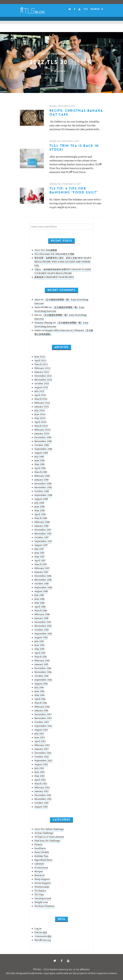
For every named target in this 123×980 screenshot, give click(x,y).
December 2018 (43, 484)
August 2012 (41, 764)
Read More (62, 71)
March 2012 (41, 784)
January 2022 (42, 372)
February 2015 (42, 661)
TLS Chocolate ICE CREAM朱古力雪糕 (54, 254)
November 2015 (43, 626)
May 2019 (40, 464)
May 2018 (40, 511)
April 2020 (40, 422)
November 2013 (43, 718)
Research (39, 875)
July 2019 (39, 457)
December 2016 (43, 576)
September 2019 (43, 449)
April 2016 (40, 607)
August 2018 (41, 499)
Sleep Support (42, 879)
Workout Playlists (44, 906)
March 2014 (41, 703)
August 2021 (41, 387)
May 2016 (40, 603)
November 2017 (43, 534)
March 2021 (41, 399)
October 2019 (42, 445)
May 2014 (39, 695)
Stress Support (43, 883)
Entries (41, 932)
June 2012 (40, 772)
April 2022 (40, 360)
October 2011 (41, 803)
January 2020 (42, 434)
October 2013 (42, 722)
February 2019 (42, 476)
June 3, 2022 (76, 54)
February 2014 (42, 707)
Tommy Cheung (43, 323)
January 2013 (41, 749)
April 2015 (40, 653)
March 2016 (41, 611)
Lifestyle (39, 864)
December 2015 (43, 622)
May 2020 (40, 418)
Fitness (38, 845)
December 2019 (43, 437)
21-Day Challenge (44, 833)
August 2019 (41, 453)
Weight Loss (55, 141)
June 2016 (40, 599)
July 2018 (39, 503)
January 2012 (42, 791)
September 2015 (43, 634)
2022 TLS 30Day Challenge (55, 54)
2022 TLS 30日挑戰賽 (61, 62)
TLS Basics (40, 891)
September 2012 (43, 761)
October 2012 (42, 757)
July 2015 (39, 641)
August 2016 (41, 591)
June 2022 (40, 357)
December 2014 (43, 668)
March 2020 (41, 426)
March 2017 (41, 564)
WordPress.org (43, 940)
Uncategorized (43, 898)
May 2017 (39, 557)
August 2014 (41, 684)
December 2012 (43, 753)
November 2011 (43, 799)
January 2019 (41, 480)
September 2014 (43, 680)
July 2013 (39, 734)
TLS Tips (39, 895)
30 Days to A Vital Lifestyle (49, 837)
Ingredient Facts (43, 860)
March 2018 (41, 518)
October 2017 (42, 537)
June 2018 (40, 507)
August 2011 (41, 807)
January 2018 (41, 526)
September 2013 (43, 726)
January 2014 (41, 711)
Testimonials (42, 887)
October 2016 (42, 584)
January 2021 (42, 407)
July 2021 (39, 391)
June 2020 (40, 414)
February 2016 (42, 614)
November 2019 (43, 441)
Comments (43, 936)
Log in (38, 929)
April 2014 (40, 699)
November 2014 (43, 672)
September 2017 (43, 541)
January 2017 (41, 572)
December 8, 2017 (67, 106)
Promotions (41, 868)
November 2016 (43, 580)
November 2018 (43, 487)
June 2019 (40, 461)
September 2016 (43, 587)
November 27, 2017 (72, 184)
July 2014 (39, 687)
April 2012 (40, 780)
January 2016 (41, 618)
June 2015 (39, 645)
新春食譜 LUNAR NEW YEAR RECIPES (54, 277)
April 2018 (40, 514)
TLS (86, 9)
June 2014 (39, 691)
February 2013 (42, 745)
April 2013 (40, 741)
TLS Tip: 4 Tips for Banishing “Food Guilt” (74, 191)
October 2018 (42, 491)
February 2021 (42, 403)
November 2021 (43, 380)
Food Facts (40, 848)
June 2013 (40, 737)
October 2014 (42, 676)
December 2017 (43, 530)
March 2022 (41, 364)
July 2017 (39, 549)
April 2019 (40, 468)
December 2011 (43, 795)
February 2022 (43, 368)
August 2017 (41, 545)
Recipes (53, 106)
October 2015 (42, 630)
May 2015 (39, 649)
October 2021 (42, 384)
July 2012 (39, 768)
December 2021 (43, 376)
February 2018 (42, 522)
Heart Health (42, 852)
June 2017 (39, 553)
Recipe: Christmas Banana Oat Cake (76, 113)
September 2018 (43, 495)
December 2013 (43, 714)
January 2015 (41, 664)
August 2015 (41, 637)
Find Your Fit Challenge (47, 841)
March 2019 (41, 472)
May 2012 (40, 776)
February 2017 (42, 568)
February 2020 (43, 430)
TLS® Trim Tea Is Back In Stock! (74, 148)
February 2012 (42, 787)
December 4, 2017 (71, 141)
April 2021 (40, 395)
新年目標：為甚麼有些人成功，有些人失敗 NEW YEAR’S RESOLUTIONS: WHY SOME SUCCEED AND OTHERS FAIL (63, 262)
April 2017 (40, 561)
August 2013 (41, 730)
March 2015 (41, 657)
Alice (37, 300)
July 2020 (40, 410)
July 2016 (39, 595)
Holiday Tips (55, 184)
